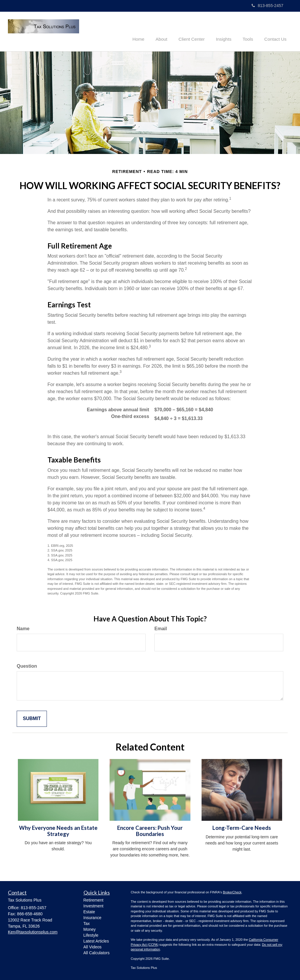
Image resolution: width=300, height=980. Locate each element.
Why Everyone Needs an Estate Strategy (58, 830)
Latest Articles (96, 940)
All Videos (93, 946)
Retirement (93, 900)
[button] (169, 30)
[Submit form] (32, 718)
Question (27, 665)
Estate (89, 911)
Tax (87, 923)
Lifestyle (91, 935)
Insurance (92, 917)
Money (90, 929)
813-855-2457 (267, 6)
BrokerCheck (232, 892)
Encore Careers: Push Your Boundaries (150, 830)
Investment (93, 905)
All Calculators (97, 952)
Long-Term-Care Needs (242, 827)
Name (23, 628)
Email (161, 628)
